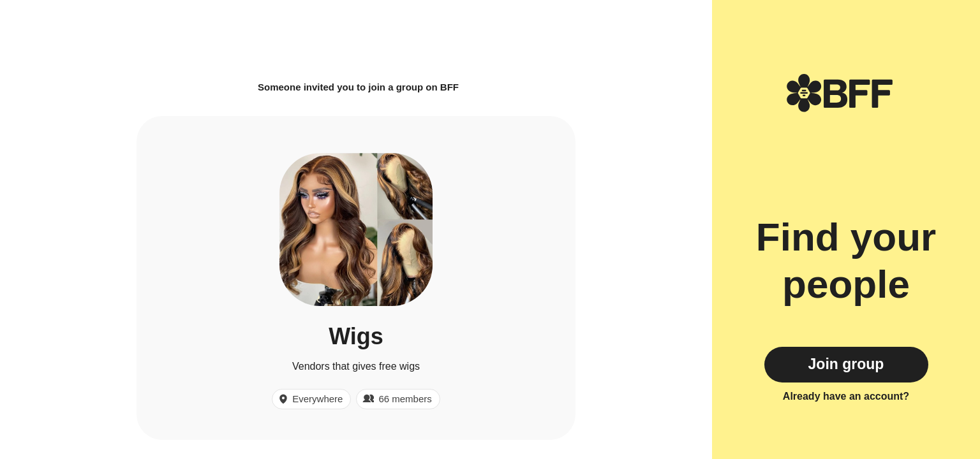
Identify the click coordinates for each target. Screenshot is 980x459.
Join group (846, 364)
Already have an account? (846, 396)
